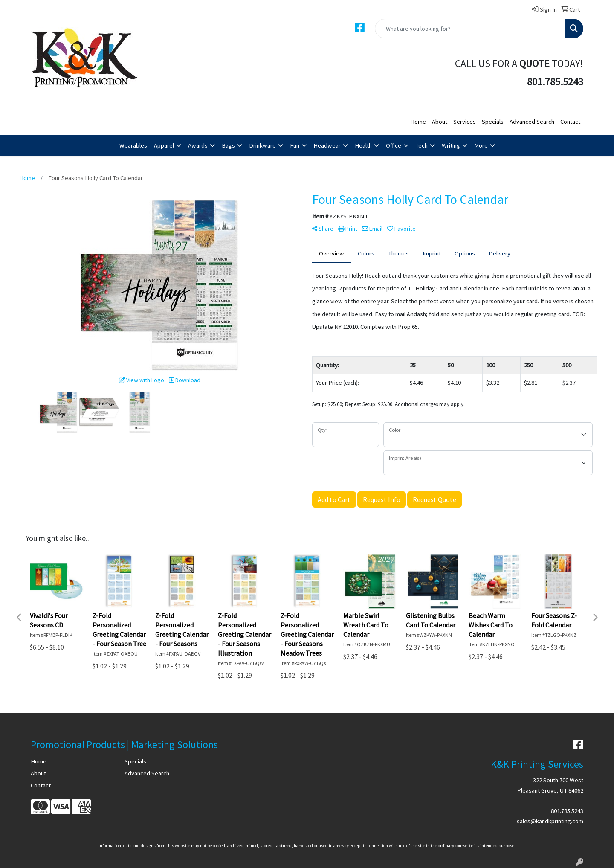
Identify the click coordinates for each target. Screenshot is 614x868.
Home (418, 122)
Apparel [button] (164, 145)
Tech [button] (421, 145)
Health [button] (363, 145)
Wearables (133, 145)
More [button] (481, 145)
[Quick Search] (470, 29)
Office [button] (394, 145)
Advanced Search (532, 122)
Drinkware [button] (262, 145)
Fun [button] (295, 145)
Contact (570, 122)
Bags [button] (228, 145)
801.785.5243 (567, 811)
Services (465, 122)
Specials (493, 122)
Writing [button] (451, 145)
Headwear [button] (327, 145)
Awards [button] (198, 145)
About (440, 122)
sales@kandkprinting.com (550, 821)
